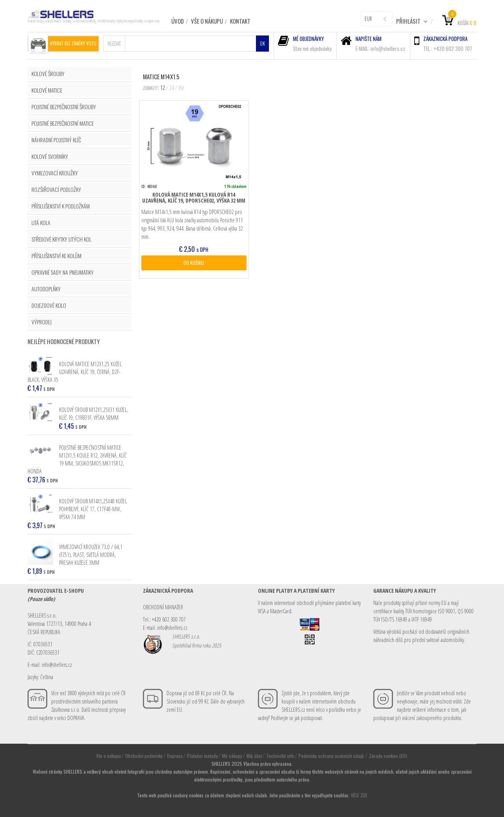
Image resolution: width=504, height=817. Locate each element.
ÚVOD (178, 21)
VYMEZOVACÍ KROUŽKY (55, 173)
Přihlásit (412, 21)
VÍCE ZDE (359, 795)
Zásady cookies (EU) (388, 756)
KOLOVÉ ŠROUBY (48, 74)
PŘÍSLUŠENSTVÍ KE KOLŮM (57, 256)
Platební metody (202, 756)
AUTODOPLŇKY (46, 289)
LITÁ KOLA (41, 222)
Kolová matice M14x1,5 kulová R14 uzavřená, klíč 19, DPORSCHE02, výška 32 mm (194, 197)
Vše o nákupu (207, 21)
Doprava (175, 756)
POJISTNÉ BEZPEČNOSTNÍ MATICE (63, 123)
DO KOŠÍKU (194, 263)
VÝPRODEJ (42, 322)
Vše (181, 88)
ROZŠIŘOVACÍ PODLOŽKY (56, 189)
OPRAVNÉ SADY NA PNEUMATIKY (63, 272)
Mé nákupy (232, 756)
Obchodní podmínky (144, 756)
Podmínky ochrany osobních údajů (332, 756)
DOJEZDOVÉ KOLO (49, 305)
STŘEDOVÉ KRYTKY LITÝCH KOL (61, 239)
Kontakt (240, 21)
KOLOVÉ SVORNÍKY (50, 156)
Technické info (280, 756)
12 (163, 88)
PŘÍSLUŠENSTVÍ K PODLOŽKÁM (61, 206)
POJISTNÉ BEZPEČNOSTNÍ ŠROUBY (64, 107)
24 (172, 88)
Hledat (114, 43)
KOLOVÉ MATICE (47, 90)
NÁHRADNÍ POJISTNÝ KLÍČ (56, 140)
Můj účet (254, 756)
